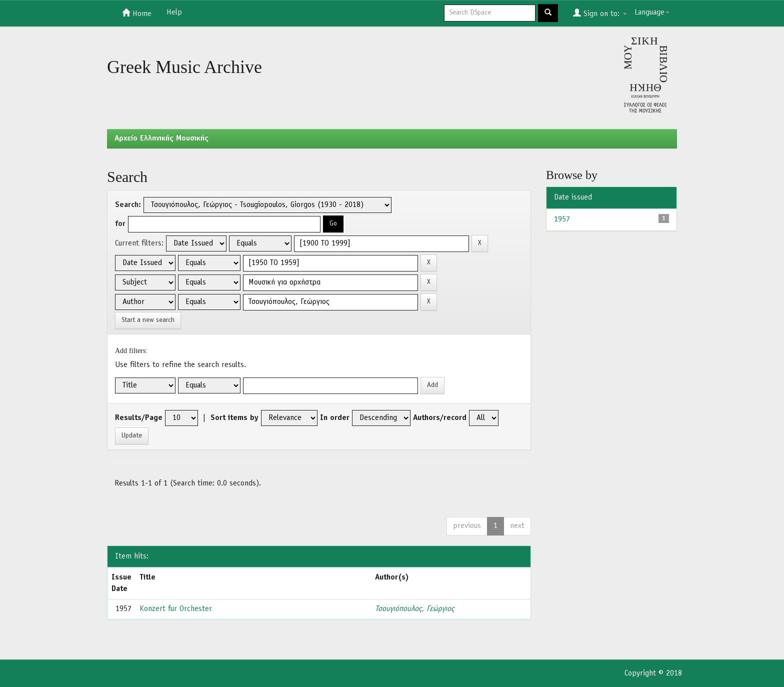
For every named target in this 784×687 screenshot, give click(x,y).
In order (335, 418)
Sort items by (234, 418)
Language (652, 12)
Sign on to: (600, 13)
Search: (128, 205)
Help (174, 12)
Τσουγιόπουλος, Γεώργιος (414, 609)
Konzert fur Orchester (176, 609)
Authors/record (440, 418)
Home (137, 13)
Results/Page (139, 418)
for (120, 224)
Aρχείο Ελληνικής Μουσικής (161, 138)
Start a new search (148, 320)
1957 (562, 219)
